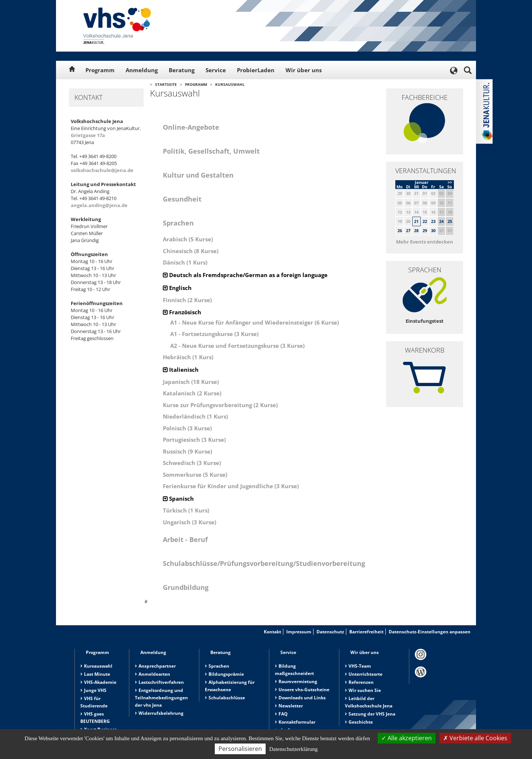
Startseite (166, 84)
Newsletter (291, 706)
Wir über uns (304, 70)
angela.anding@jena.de (99, 205)
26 (400, 230)
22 (425, 221)
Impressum (299, 632)
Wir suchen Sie (365, 690)
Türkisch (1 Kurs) (186, 510)
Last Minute (97, 674)
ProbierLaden (256, 70)
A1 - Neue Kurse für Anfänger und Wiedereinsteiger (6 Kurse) (255, 322)
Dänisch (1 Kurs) (185, 262)
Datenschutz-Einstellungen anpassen (430, 632)
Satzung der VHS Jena (372, 714)
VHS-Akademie (100, 682)
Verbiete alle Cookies (475, 738)
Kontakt (272, 632)
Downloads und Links (302, 698)
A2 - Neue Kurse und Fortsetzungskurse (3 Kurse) (237, 346)
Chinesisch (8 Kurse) (191, 251)
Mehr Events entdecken (425, 242)
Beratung (182, 70)
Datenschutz (330, 632)
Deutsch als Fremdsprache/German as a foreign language (245, 275)
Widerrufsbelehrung (161, 713)
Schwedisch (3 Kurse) (192, 463)
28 (416, 230)
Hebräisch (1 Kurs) (188, 357)
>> (450, 182)
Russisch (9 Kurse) (188, 451)
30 (433, 230)
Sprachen (219, 666)
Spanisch (178, 499)
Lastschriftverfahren (161, 682)
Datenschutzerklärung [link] (294, 749)
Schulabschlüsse (227, 698)
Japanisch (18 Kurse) (191, 382)
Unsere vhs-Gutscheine (304, 690)
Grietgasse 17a (88, 135)
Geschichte (361, 722)
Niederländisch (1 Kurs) (195, 416)
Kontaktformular (297, 722)
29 (425, 230)
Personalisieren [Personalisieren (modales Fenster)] (240, 749)
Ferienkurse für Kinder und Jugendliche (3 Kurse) (231, 486)
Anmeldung (142, 70)
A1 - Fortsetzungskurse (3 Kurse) (214, 334)
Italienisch (181, 370)
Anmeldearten (154, 674)
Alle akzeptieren (407, 738)
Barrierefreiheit (366, 632)
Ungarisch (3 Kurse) (190, 522)
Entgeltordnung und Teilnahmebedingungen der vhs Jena (161, 698)
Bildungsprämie (226, 674)
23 (433, 221)
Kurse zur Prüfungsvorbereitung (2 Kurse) (220, 405)
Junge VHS (95, 690)
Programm (100, 70)
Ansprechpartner (157, 666)
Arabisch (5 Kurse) (188, 239)
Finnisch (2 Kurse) (187, 300)
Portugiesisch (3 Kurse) (194, 440)
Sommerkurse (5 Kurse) (195, 475)
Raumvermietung (298, 681)
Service (216, 70)
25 (450, 221)
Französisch (182, 312)
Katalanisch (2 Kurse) (192, 393)
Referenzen (361, 682)
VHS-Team (360, 666)
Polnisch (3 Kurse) (187, 428)
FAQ (283, 714)
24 (441, 221)
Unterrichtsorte (365, 674)
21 (416, 221)
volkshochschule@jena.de (102, 170)
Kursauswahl (230, 84)
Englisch (177, 288)
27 (408, 230)
